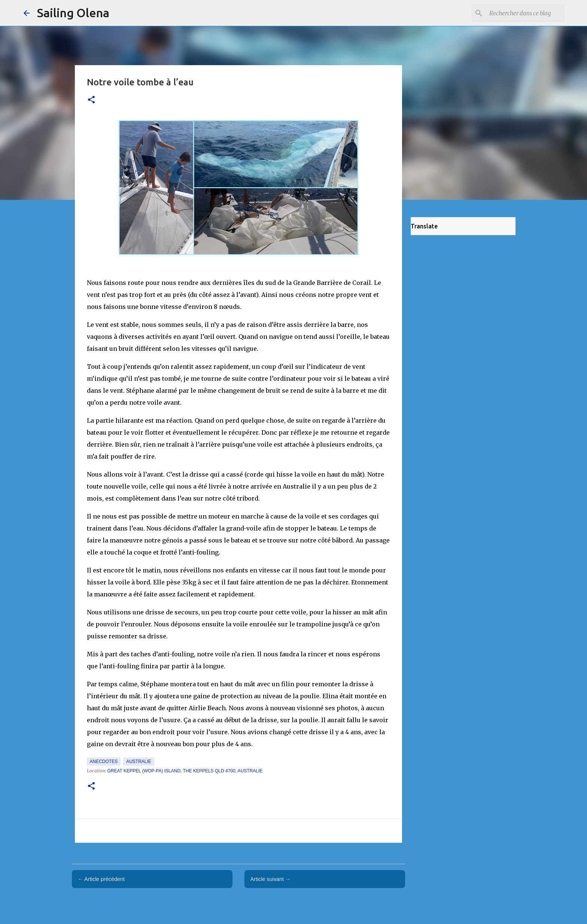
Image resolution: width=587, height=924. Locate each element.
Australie (139, 762)
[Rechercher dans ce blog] (526, 13)
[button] (91, 100)
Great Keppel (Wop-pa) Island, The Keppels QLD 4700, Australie (185, 771)
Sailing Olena (73, 13)
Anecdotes (104, 762)
